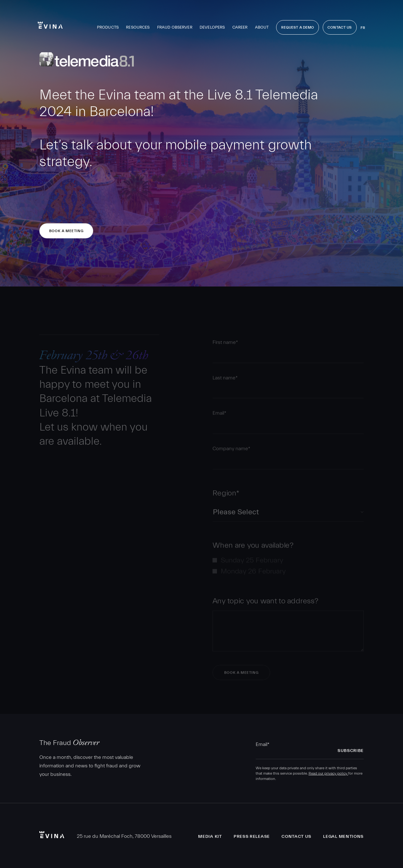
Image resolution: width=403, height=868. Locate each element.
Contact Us (340, 27)
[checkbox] (288, 568)
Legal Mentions (343, 837)
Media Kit (210, 837)
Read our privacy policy (328, 773)
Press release (252, 837)
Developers (212, 27)
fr (363, 28)
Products (108, 27)
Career (240, 27)
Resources (138, 27)
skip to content (356, 238)
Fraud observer (175, 27)
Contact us (296, 837)
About (262, 27)
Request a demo (298, 27)
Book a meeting (66, 231)
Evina (50, 25)
